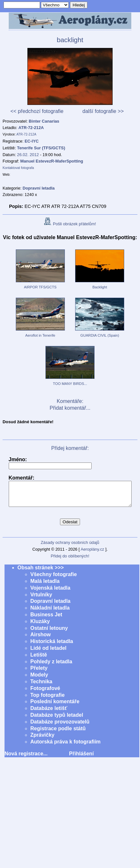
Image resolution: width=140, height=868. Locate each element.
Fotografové (45, 693)
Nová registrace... (26, 758)
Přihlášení (81, 758)
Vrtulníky (41, 599)
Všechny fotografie (54, 579)
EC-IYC (31, 141)
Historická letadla (52, 646)
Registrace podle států (58, 733)
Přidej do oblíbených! (70, 561)
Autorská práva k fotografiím (65, 747)
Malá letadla (45, 586)
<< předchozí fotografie (37, 111)
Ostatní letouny (49, 633)
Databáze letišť (49, 713)
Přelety (39, 673)
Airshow (40, 639)
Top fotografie (47, 700)
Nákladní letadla (50, 613)
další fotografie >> (103, 111)
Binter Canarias (44, 121)
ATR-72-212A (31, 128)
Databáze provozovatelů (60, 727)
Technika (41, 686)
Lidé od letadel (48, 653)
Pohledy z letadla (51, 666)
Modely (39, 680)
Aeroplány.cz (92, 554)
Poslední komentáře (55, 706)
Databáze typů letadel (57, 720)
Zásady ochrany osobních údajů (70, 547)
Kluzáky (40, 626)
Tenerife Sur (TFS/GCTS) (41, 148)
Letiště (39, 660)
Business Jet (46, 619)
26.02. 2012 (28, 155)
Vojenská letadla (50, 593)
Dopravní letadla (50, 606)
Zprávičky (42, 740)
